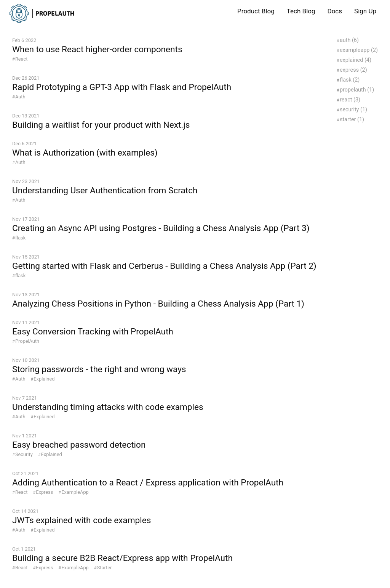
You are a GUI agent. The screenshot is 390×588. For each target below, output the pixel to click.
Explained (44, 379)
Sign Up (365, 11)
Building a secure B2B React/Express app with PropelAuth (122, 558)
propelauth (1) (357, 90)
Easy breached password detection (79, 445)
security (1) (353, 110)
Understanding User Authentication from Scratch (105, 190)
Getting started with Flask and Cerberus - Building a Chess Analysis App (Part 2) (164, 266)
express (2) (353, 70)
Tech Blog (301, 11)
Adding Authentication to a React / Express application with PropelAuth (148, 483)
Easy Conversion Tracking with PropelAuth (93, 332)
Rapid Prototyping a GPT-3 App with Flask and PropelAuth (122, 87)
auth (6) (349, 40)
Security (24, 454)
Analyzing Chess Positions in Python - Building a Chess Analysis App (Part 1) (158, 304)
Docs (335, 11)
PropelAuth (27, 341)
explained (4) (356, 60)
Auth (20, 97)
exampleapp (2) (359, 50)
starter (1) (352, 120)
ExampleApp (75, 492)
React (22, 59)
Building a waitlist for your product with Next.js (101, 125)
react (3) (350, 100)
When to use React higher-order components (97, 49)
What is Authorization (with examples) (85, 153)
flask (20, 238)
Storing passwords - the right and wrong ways (99, 369)
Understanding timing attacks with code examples (108, 407)
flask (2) (350, 80)
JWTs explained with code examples (82, 520)
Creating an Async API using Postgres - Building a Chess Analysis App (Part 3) (161, 228)
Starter (105, 568)
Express (44, 492)
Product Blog (256, 11)
